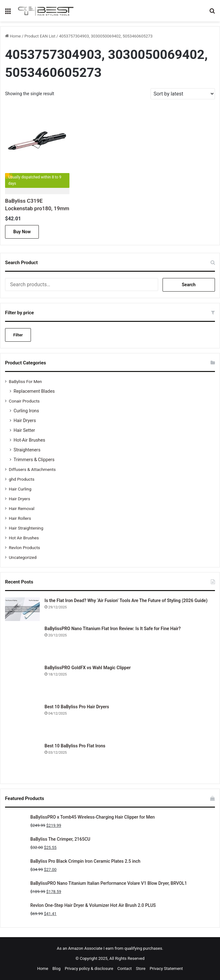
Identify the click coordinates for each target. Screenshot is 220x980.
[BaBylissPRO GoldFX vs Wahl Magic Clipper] (22, 682)
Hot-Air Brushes (29, 440)
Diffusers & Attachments (32, 469)
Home (15, 36)
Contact (125, 968)
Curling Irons (26, 411)
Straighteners (27, 450)
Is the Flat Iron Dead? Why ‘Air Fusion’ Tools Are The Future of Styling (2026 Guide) (126, 600)
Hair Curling (20, 489)
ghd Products (22, 479)
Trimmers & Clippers (34, 460)
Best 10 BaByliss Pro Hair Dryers (77, 707)
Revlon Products (24, 548)
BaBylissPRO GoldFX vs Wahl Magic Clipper (88, 668)
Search (189, 285)
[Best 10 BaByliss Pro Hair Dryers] (22, 721)
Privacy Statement (166, 968)
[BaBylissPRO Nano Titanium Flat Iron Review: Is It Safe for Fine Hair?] (22, 643)
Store (140, 968)
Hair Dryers (25, 420)
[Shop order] (183, 94)
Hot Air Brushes (24, 538)
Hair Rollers (20, 518)
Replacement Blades (34, 391)
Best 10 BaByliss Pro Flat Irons (75, 746)
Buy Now (22, 232)
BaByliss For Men (25, 381)
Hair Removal (22, 508)
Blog (56, 968)
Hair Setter (24, 430)
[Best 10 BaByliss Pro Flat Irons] (22, 760)
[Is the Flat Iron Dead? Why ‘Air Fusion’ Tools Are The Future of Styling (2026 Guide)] (22, 609)
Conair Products (24, 401)
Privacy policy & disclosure (89, 968)
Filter (18, 335)
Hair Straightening (26, 528)
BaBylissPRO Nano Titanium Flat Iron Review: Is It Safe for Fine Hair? (113, 629)
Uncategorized (23, 557)
